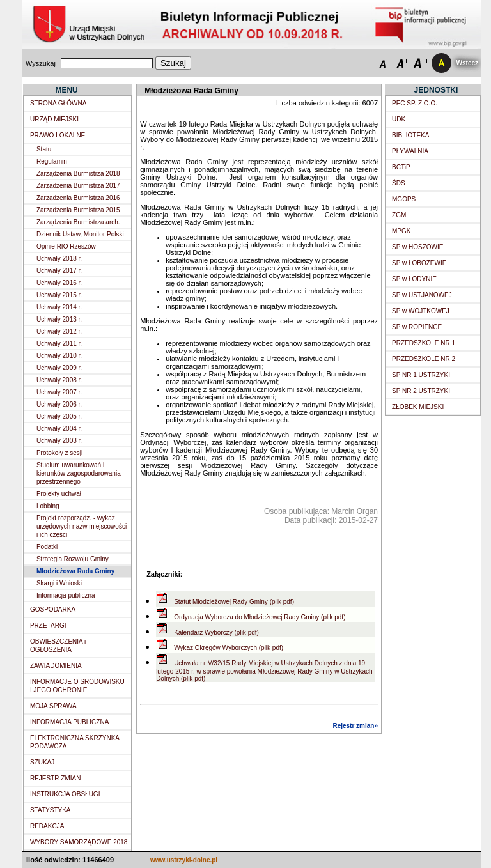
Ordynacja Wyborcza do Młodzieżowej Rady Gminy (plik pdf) (260, 617)
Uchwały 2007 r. (59, 392)
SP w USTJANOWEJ (422, 295)
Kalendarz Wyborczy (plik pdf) (216, 632)
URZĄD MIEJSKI (54, 119)
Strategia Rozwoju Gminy (73, 559)
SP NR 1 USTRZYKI (421, 375)
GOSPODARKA (53, 609)
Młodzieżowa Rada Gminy (75, 571)
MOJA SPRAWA (53, 706)
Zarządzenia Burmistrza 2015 (78, 210)
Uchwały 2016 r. (59, 283)
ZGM (399, 215)
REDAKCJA (47, 826)
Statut (45, 149)
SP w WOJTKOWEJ (421, 311)
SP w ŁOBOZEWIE (419, 263)
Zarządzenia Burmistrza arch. (78, 222)
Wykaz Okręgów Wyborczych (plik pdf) (229, 648)
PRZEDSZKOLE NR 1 (424, 343)
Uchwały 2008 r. (59, 380)
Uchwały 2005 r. (59, 416)
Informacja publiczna (66, 595)
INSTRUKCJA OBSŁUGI (65, 794)
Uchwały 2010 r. (59, 356)
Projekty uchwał (59, 494)
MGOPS (404, 199)
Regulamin (52, 161)
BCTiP (401, 167)
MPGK (401, 231)
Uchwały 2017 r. (59, 271)
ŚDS (399, 183)
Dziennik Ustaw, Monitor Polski (80, 234)
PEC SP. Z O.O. (415, 103)
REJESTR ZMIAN (55, 778)
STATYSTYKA (51, 810)
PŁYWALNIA (410, 151)
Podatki (47, 547)
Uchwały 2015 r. (59, 295)
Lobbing (48, 506)
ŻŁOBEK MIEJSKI (418, 407)
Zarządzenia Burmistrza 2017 (78, 186)
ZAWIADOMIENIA (56, 666)
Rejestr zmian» (355, 726)
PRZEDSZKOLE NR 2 (424, 359)
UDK (399, 119)
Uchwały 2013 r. (59, 319)
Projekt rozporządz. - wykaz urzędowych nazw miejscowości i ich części (82, 526)
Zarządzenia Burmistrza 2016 (78, 198)
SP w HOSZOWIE (417, 247)
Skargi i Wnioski (59, 583)
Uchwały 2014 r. (59, 307)
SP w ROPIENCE (417, 327)
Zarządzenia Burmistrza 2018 (78, 174)
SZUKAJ (42, 762)
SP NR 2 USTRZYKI (421, 391)
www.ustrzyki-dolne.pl (184, 860)
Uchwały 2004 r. (59, 429)
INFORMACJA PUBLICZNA (69, 722)
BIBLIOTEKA (410, 135)
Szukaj (173, 63)
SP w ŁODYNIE (414, 279)
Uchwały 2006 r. (59, 404)
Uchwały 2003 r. (59, 441)
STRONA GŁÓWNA (58, 103)
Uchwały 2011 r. (59, 344)
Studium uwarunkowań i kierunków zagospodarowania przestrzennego (79, 473)
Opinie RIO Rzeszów (66, 246)
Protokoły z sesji (59, 453)
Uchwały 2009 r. (59, 368)
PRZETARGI (48, 625)
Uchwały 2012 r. (59, 331)
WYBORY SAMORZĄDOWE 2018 (79, 842)
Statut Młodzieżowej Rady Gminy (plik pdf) (234, 602)
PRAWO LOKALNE (58, 135)
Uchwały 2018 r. (59, 259)
